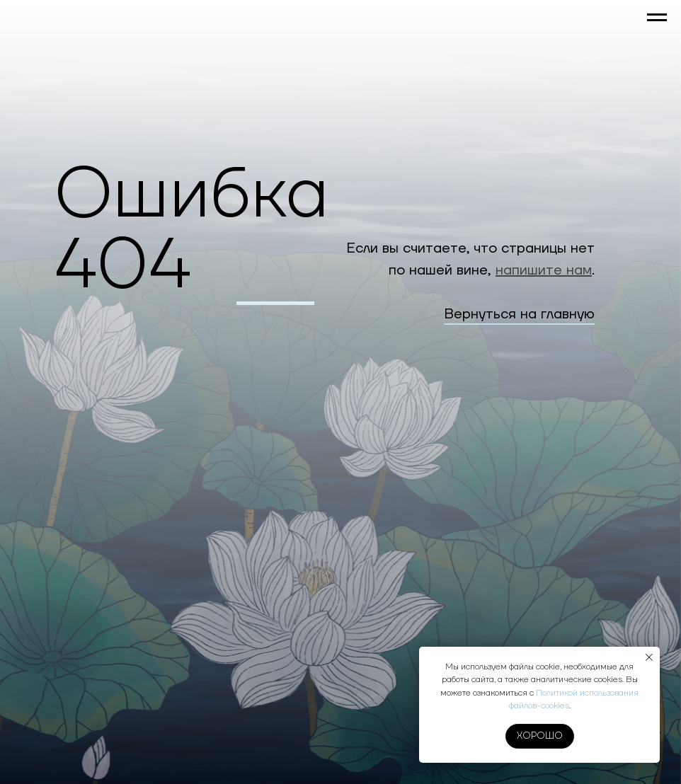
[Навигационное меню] (657, 18)
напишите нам (544, 270)
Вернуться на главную (519, 314)
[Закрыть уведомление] (649, 657)
